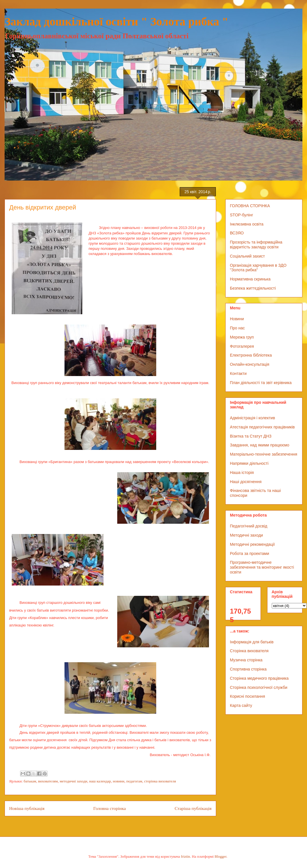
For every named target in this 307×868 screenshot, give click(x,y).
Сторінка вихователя (249, 651)
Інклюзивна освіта (247, 224)
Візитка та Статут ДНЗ (251, 436)
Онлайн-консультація (250, 364)
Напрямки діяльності (249, 463)
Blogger (221, 856)
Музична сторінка (246, 660)
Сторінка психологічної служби (259, 687)
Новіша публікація (27, 808)
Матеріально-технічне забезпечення (264, 454)
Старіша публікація (193, 808)
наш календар (100, 781)
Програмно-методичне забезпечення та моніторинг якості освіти (262, 567)
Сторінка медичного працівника (259, 678)
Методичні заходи (246, 535)
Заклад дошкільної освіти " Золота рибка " (117, 22)
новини (119, 781)
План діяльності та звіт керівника (261, 383)
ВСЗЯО (237, 233)
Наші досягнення (246, 482)
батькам (30, 781)
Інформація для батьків (252, 642)
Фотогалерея (242, 346)
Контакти (238, 373)
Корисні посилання (247, 696)
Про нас (237, 328)
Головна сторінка (110, 808)
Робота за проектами (250, 553)
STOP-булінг (242, 215)
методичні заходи (73, 781)
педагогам (134, 781)
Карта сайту (241, 705)
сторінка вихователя (160, 781)
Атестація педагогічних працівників (262, 427)
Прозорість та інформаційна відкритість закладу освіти (256, 245)
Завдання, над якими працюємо (260, 445)
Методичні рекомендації (252, 544)
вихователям (48, 781)
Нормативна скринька (250, 279)
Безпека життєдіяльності (253, 288)
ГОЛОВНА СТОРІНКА (250, 206)
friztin (185, 856)
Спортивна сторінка (248, 669)
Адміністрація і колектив (252, 418)
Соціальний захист (247, 256)
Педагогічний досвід (249, 526)
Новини (237, 319)
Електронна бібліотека (251, 355)
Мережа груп (242, 337)
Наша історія (242, 472)
